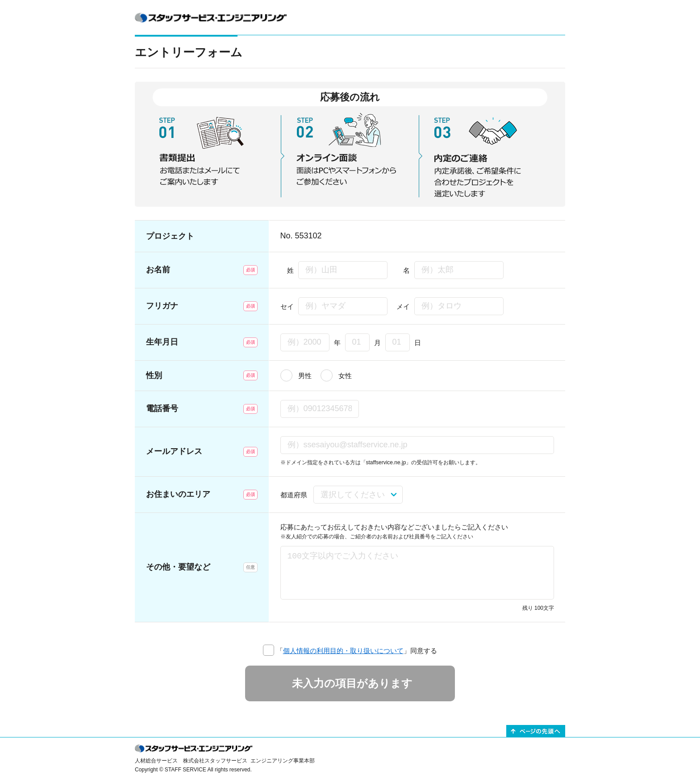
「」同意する (357, 651)
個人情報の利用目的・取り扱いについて (343, 651)
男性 (305, 376)
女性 (345, 376)
